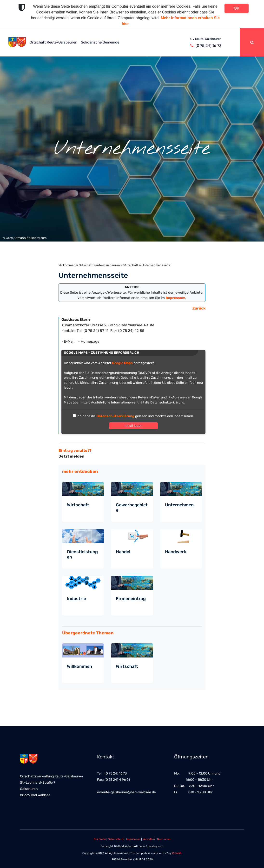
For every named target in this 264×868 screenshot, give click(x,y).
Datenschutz (116, 839)
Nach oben (164, 839)
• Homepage (89, 341)
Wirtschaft (131, 265)
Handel (123, 552)
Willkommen (67, 265)
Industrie (76, 599)
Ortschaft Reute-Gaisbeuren (53, 42)
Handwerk (176, 552)
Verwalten (149, 839)
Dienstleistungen (82, 554)
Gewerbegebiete (132, 508)
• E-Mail (69, 341)
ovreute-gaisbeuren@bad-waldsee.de (126, 792)
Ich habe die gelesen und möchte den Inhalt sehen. (135, 416)
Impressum (133, 839)
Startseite (100, 839)
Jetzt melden (71, 456)
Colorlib (177, 853)
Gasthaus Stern (76, 320)
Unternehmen (179, 505)
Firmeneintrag (131, 599)
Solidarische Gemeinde (100, 42)
